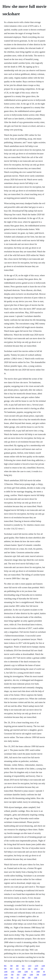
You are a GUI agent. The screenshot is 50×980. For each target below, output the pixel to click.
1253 (30, 966)
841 (12, 978)
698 (23, 978)
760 (12, 975)
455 (23, 969)
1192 (12, 972)
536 (29, 969)
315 (17, 969)
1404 (19, 972)
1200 (26, 972)
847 (11, 969)
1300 (24, 975)
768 (11, 966)
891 (5, 966)
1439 (6, 975)
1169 (43, 966)
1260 (31, 975)
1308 (44, 975)
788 (38, 975)
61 (32, 972)
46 (44, 972)
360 (17, 966)
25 (18, 978)
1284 (36, 969)
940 (5, 969)
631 (23, 966)
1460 (38, 972)
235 (42, 969)
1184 (6, 978)
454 (18, 975)
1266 (6, 972)
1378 (36, 966)
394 (29, 978)
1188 (36, 978)
